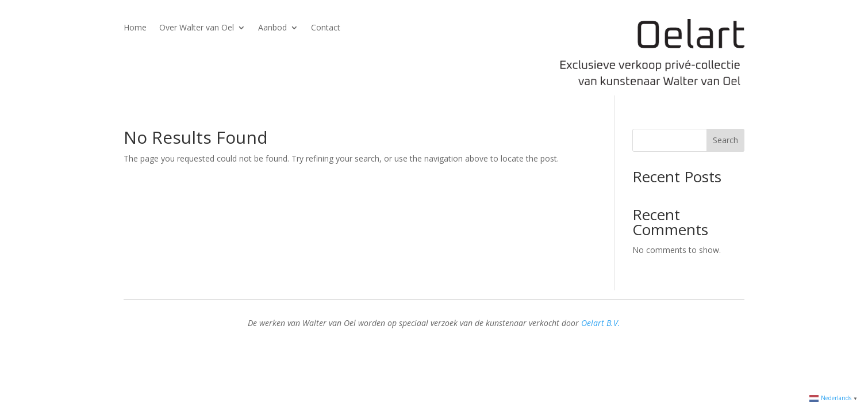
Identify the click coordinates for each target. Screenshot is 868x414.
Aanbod (272, 28)
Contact (326, 28)
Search (725, 140)
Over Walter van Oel (197, 28)
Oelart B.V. (601, 323)
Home (135, 28)
